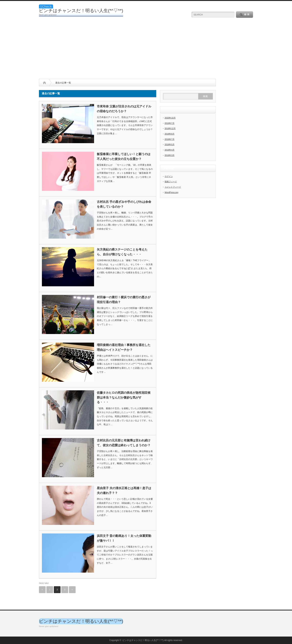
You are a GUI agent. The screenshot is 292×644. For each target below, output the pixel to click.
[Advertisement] (146, 51)
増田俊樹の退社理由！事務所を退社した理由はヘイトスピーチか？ (124, 347)
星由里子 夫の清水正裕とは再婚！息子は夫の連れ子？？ (124, 491)
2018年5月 (170, 144)
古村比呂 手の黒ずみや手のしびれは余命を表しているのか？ (124, 204)
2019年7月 (170, 123)
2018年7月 (170, 139)
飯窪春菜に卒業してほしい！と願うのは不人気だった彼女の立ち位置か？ (124, 156)
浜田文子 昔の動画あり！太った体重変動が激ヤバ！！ (124, 538)
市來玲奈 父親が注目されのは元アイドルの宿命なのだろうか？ (124, 109)
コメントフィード (173, 187)
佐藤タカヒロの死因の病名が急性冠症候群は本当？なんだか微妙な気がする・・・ (124, 397)
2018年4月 (170, 150)
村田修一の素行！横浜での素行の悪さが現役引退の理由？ (124, 300)
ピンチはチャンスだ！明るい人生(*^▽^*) (81, 11)
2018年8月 (170, 134)
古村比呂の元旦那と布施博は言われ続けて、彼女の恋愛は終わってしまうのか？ (124, 443)
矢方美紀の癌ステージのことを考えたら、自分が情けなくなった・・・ (122, 252)
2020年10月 (170, 118)
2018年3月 (170, 155)
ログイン (169, 176)
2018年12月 (170, 128)
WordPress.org (171, 192)
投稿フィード (171, 182)
